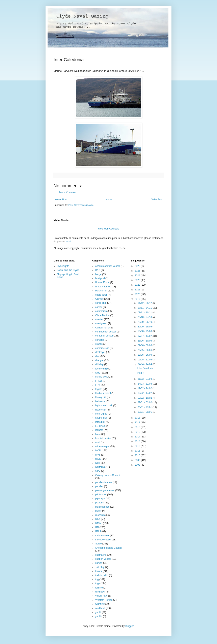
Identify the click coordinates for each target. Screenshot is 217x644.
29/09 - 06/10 (145, 322)
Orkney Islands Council (108, 475)
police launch (102, 507)
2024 (138, 276)
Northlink (100, 467)
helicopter (101, 401)
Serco (98, 544)
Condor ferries (103, 328)
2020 (138, 294)
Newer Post (61, 200)
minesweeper (102, 446)
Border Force (102, 282)
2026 (138, 266)
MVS (98, 455)
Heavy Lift (101, 397)
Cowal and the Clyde (68, 270)
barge (98, 274)
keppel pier (101, 418)
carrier (99, 307)
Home (109, 200)
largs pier (100, 422)
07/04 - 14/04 (145, 364)
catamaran (101, 311)
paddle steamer (104, 482)
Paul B (141, 373)
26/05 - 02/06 (145, 350)
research (100, 515)
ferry (98, 373)
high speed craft (104, 405)
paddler (99, 486)
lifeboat (99, 430)
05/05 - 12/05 (145, 360)
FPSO (99, 381)
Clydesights (63, 266)
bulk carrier (101, 291)
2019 (138, 299)
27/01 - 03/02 (145, 402)
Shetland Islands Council (109, 548)
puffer (98, 511)
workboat (100, 608)
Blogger (129, 626)
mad (98, 442)
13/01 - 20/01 (145, 412)
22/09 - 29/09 (145, 327)
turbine (99, 588)
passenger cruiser (105, 490)
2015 (138, 432)
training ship (102, 575)
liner (98, 434)
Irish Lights (101, 414)
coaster (99, 319)
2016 (138, 427)
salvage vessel (103, 540)
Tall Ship (100, 567)
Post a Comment (68, 192)
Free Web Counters (108, 229)
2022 (138, 285)
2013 (138, 441)
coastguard (101, 323)
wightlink (100, 604)
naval (98, 459)
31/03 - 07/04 (145, 379)
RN (97, 527)
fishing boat (101, 377)
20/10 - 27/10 (145, 317)
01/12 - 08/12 (145, 303)
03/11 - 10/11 (145, 313)
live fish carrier (103, 438)
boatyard (100, 278)
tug (97, 579)
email (69, 242)
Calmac (99, 299)
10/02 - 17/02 (145, 393)
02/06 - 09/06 (145, 345)
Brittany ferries (103, 287)
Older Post (157, 200)
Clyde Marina (102, 315)
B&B (98, 270)
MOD (98, 451)
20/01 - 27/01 (145, 407)
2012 (138, 446)
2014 (138, 437)
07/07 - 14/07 (145, 336)
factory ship (101, 369)
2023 (138, 280)
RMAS (99, 523)
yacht (98, 612)
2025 (138, 271)
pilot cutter (101, 495)
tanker (99, 571)
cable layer (101, 295)
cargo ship (101, 303)
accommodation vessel (108, 266)
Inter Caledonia (145, 368)
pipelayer (100, 499)
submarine (101, 555)
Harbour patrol (103, 393)
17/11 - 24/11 (145, 308)
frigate (99, 389)
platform (100, 503)
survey (99, 563)
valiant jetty (101, 596)
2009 (138, 460)
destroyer (100, 352)
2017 (138, 423)
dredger (99, 360)
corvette (100, 340)
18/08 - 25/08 (145, 331)
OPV (98, 471)
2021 (138, 290)
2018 (138, 418)
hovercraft (101, 410)
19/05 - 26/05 (145, 355)
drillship (99, 364)
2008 (138, 465)
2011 (138, 451)
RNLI (98, 531)
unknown (100, 592)
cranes (99, 344)
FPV (98, 385)
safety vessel (102, 536)
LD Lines (100, 426)
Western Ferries (104, 600)
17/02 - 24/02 (145, 388)
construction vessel (106, 332)
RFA (98, 519)
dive (98, 356)
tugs (98, 583)
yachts (99, 616)
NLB (98, 463)
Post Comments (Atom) (81, 205)
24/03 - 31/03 (145, 384)
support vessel (103, 559)
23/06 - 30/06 (145, 341)
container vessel (104, 336)
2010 (138, 455)
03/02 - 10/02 (145, 398)
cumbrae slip (102, 348)
